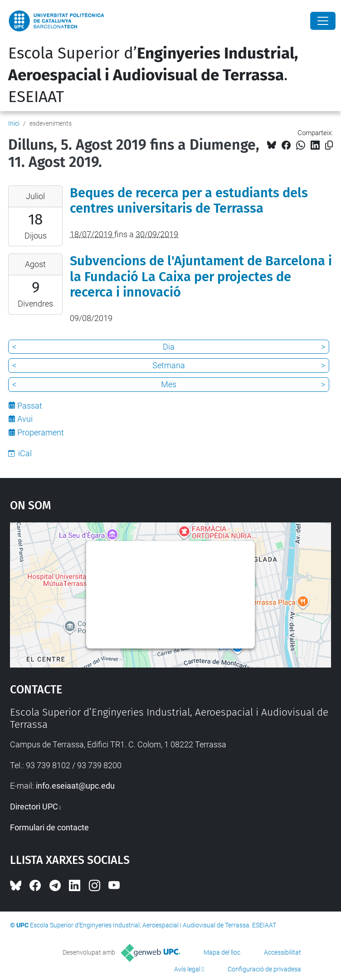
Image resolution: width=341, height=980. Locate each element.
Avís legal (187, 969)
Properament (41, 432)
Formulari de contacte (49, 827)
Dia (169, 347)
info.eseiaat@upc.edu (75, 786)
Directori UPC (34, 807)
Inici (14, 123)
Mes (169, 384)
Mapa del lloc (222, 952)
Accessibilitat (283, 952)
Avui (25, 419)
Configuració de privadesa (264, 969)
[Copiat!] (329, 145)
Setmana (169, 365)
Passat (30, 406)
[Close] (323, 21)
